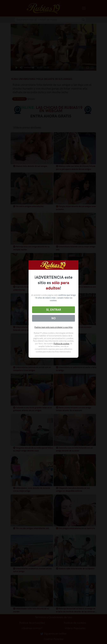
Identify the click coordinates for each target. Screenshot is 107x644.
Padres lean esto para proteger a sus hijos (54, 327)
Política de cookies (61, 344)
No (54, 318)
